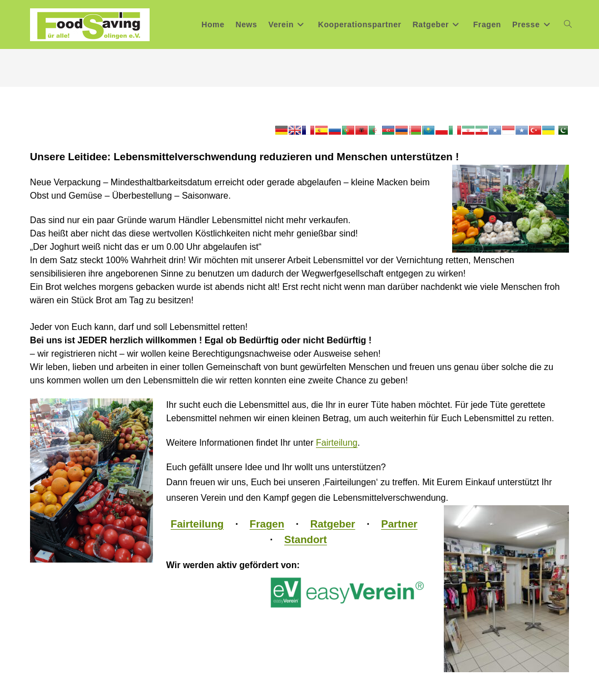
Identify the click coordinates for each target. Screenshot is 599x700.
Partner (399, 524)
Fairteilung (337, 443)
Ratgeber (333, 524)
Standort (306, 539)
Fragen (267, 524)
